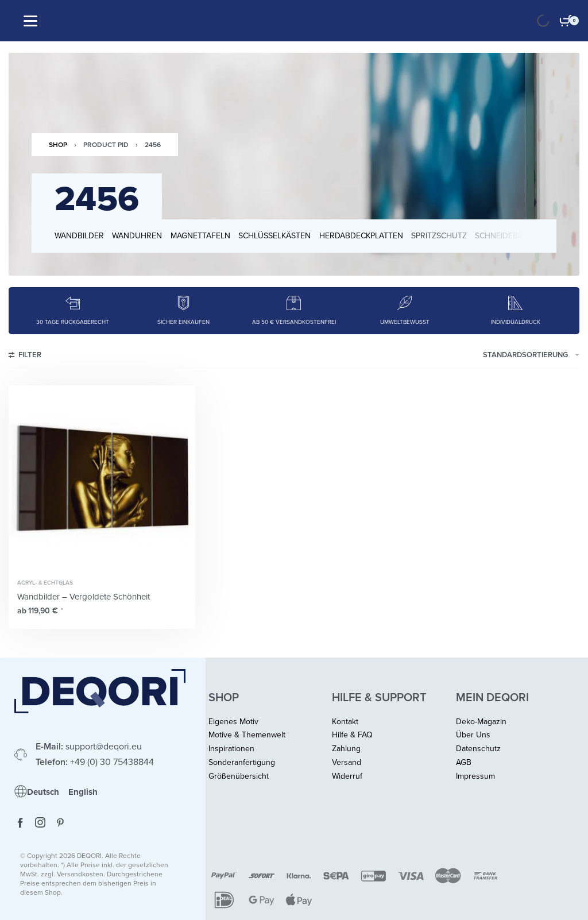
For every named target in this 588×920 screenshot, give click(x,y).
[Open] (30, 21)
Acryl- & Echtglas (45, 583)
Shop (58, 145)
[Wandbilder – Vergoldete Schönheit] (102, 479)
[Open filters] (25, 357)
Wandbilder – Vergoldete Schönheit (84, 597)
